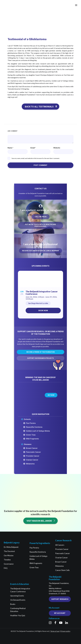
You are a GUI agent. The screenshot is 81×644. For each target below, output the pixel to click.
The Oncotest (9, 551)
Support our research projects (40, 358)
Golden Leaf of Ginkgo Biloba (38, 431)
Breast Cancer (32, 448)
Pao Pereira (31, 423)
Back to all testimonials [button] (41, 107)
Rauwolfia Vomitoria (34, 427)
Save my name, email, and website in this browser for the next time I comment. (36, 158)
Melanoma (30, 464)
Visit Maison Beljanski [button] (41, 521)
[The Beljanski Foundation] (10, 5)
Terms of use (55, 631)
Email (33, 148)
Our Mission (9, 555)
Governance (9, 564)
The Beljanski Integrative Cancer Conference (42, 293)
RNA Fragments (32, 439)
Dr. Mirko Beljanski (11, 547)
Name (10, 148)
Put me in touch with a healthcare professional (41, 225)
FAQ (6, 568)
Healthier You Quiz (18, 615)
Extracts (27, 419)
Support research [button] (60, 599)
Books (13, 604)
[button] (76, 5)
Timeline (7, 560)
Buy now (51, 395)
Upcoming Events (17, 596)
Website (57, 148)
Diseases (28, 444)
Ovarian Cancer (32, 460)
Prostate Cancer (33, 456)
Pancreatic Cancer (33, 452)
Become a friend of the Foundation (41, 352)
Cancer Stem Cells (62, 570)
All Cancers (60, 545)
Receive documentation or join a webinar (40, 251)
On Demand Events (18, 600)
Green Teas (31, 435)
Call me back (41, 217)
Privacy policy (65, 631)
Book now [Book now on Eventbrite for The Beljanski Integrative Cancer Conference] (43, 310)
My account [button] (60, 613)
